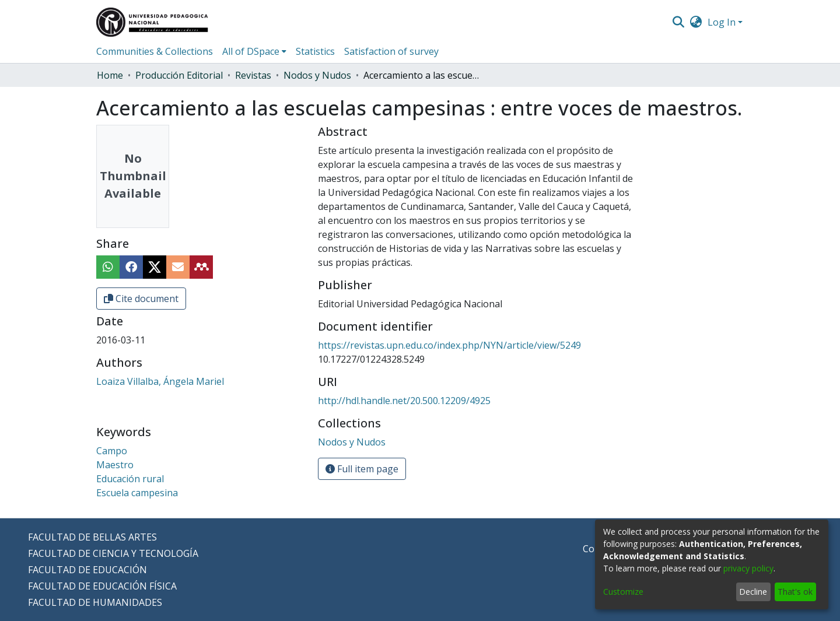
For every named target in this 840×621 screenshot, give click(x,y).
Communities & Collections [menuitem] (155, 51)
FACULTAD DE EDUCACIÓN (87, 570)
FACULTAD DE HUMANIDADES (95, 602)
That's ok (795, 592)
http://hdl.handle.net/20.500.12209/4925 (404, 401)
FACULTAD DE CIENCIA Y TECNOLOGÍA (113, 553)
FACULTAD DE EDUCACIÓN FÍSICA (102, 586)
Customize (623, 592)
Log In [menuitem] (722, 22)
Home (110, 75)
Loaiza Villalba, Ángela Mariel (160, 381)
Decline (753, 592)
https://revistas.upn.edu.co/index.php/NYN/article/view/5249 (449, 345)
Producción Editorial (179, 75)
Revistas (253, 75)
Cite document (141, 299)
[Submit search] (678, 22)
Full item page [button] (362, 469)
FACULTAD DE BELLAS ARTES (92, 537)
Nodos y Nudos (317, 75)
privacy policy (748, 568)
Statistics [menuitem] (315, 51)
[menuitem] (696, 22)
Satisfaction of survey (391, 51)
